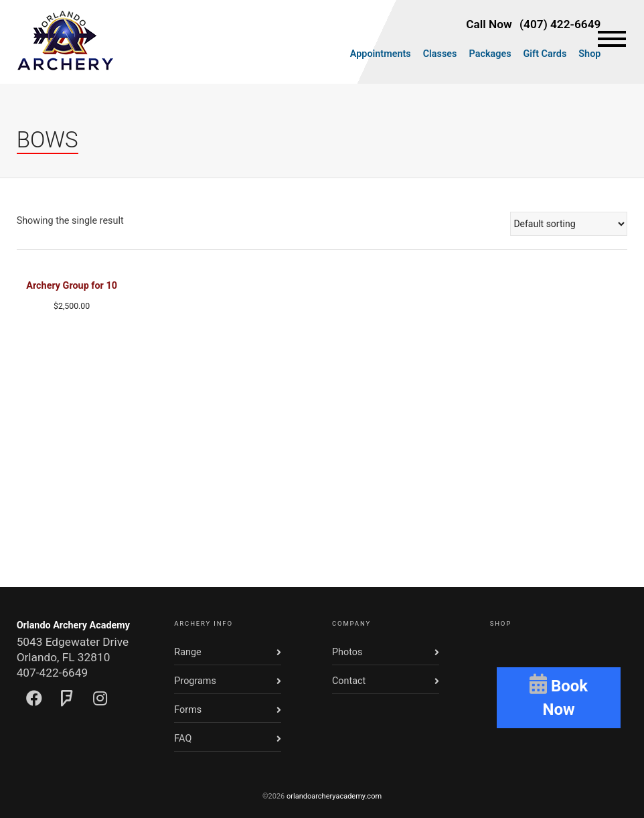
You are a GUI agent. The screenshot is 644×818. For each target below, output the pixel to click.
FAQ (183, 739)
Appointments (381, 54)
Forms (188, 710)
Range (187, 652)
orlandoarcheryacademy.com (334, 796)
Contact (349, 681)
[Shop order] (569, 224)
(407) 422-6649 (560, 24)
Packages (490, 54)
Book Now (559, 696)
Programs (195, 681)
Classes (440, 54)
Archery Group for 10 (72, 286)
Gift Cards (545, 54)
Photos (347, 652)
